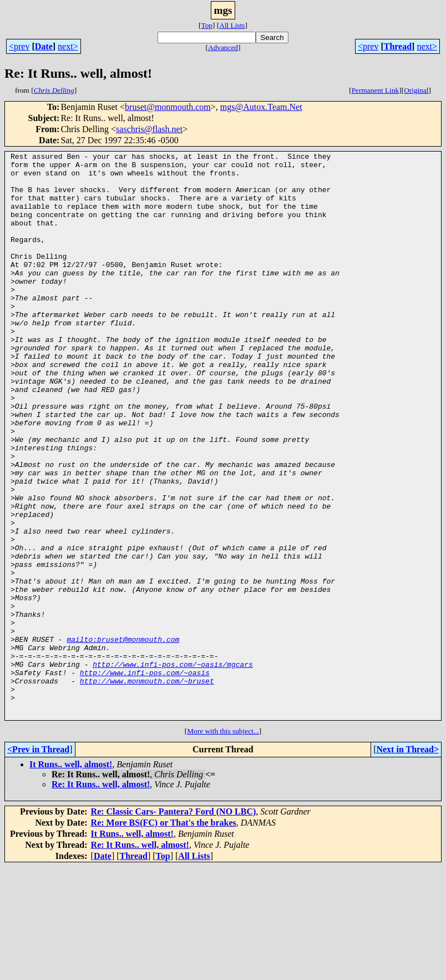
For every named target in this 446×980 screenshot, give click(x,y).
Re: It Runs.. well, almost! (101, 898)
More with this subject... (223, 844)
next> (68, 46)
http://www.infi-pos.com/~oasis (145, 777)
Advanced (223, 47)
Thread (398, 46)
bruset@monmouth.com (168, 107)
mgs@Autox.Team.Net (261, 107)
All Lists (232, 25)
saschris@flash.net (149, 129)
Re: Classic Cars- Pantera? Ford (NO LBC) (174, 925)
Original (416, 90)
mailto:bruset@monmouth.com (123, 737)
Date (44, 46)
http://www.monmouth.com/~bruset (147, 787)
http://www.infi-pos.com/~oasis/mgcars (173, 767)
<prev (19, 46)
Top (207, 25)
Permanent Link (376, 90)
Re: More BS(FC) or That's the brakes (164, 936)
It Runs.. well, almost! (71, 878)
